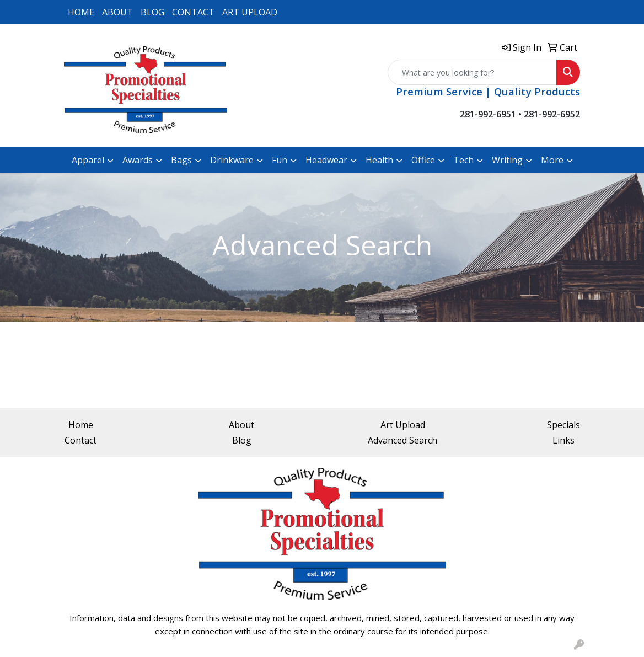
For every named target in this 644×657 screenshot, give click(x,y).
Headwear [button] (326, 160)
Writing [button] (507, 160)
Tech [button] (463, 160)
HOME (81, 12)
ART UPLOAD (250, 12)
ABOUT (117, 12)
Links (563, 440)
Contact (80, 440)
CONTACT (193, 12)
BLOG (152, 12)
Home (81, 425)
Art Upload (403, 425)
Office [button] (423, 160)
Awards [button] (138, 160)
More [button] (552, 160)
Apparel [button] (88, 160)
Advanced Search (402, 440)
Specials (563, 425)
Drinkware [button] (232, 160)
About (241, 425)
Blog (242, 440)
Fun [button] (280, 160)
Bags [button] (181, 160)
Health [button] (379, 160)
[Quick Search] (472, 72)
